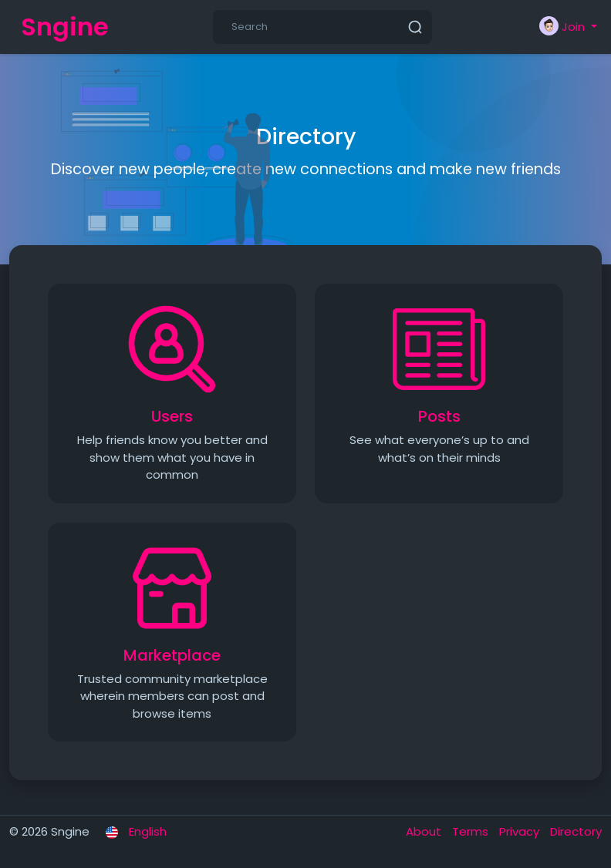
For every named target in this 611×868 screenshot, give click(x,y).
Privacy (521, 831)
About (425, 831)
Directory (576, 831)
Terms (472, 831)
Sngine (65, 27)
